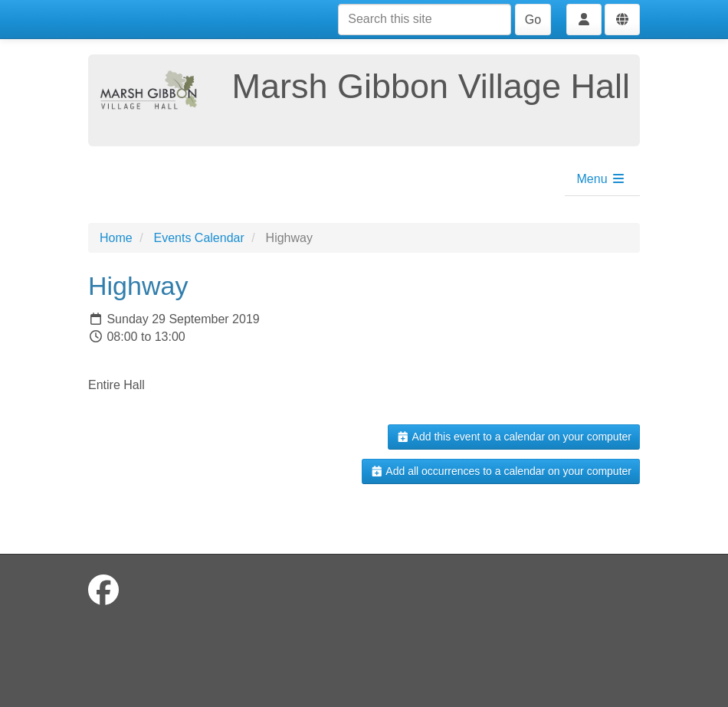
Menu (602, 179)
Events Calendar (198, 238)
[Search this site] (425, 20)
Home (116, 238)
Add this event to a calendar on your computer (514, 437)
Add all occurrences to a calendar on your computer (501, 471)
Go (533, 20)
